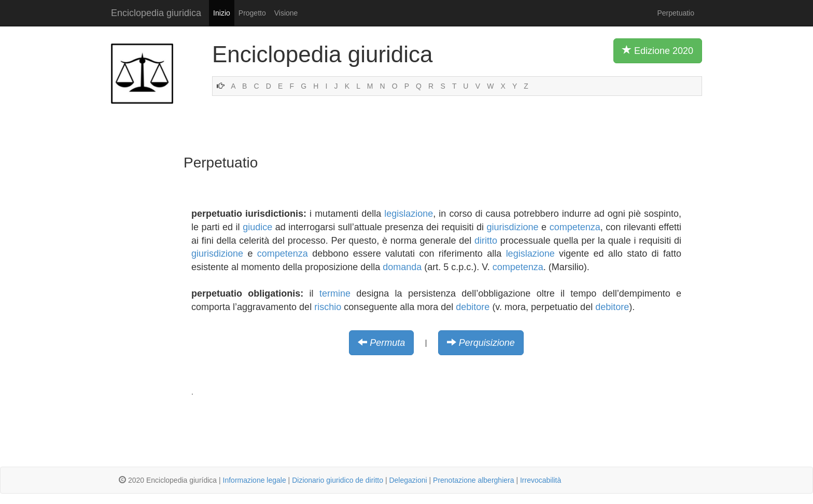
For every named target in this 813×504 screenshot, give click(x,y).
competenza (575, 227)
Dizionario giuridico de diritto (338, 480)
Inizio (222, 13)
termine (335, 293)
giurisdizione (513, 227)
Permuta (387, 343)
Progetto (252, 13)
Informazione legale (255, 480)
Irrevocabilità (541, 480)
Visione (286, 13)
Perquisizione (487, 343)
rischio (328, 307)
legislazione (409, 214)
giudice (257, 227)
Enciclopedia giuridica (156, 13)
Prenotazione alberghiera (473, 480)
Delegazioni (408, 480)
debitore (473, 307)
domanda (402, 267)
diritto (486, 241)
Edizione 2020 (658, 50)
